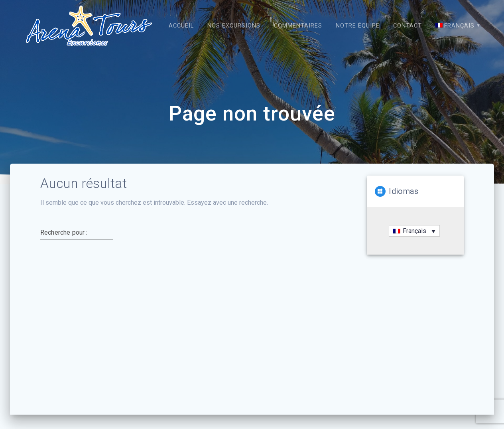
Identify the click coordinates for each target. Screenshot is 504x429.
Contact (408, 26)
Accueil (181, 26)
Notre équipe (358, 26)
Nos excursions (234, 26)
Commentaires (298, 26)
